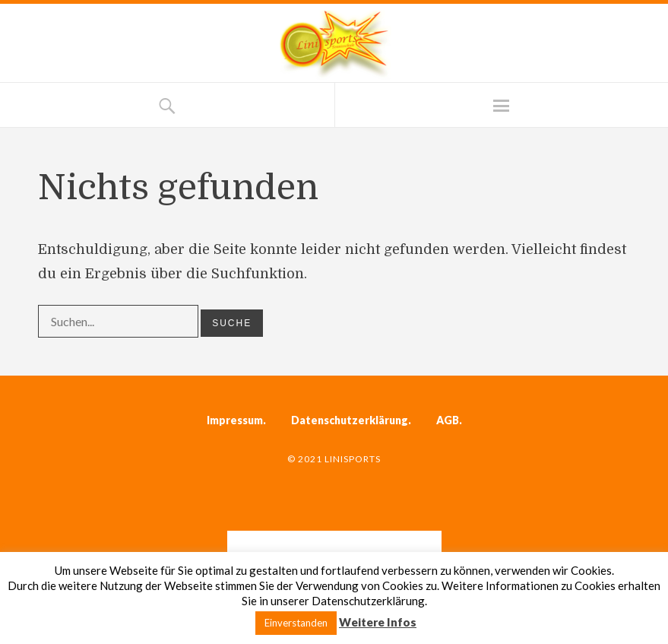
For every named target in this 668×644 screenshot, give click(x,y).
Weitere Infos (378, 622)
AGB (448, 420)
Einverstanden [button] (296, 623)
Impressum (235, 420)
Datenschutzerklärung (350, 420)
